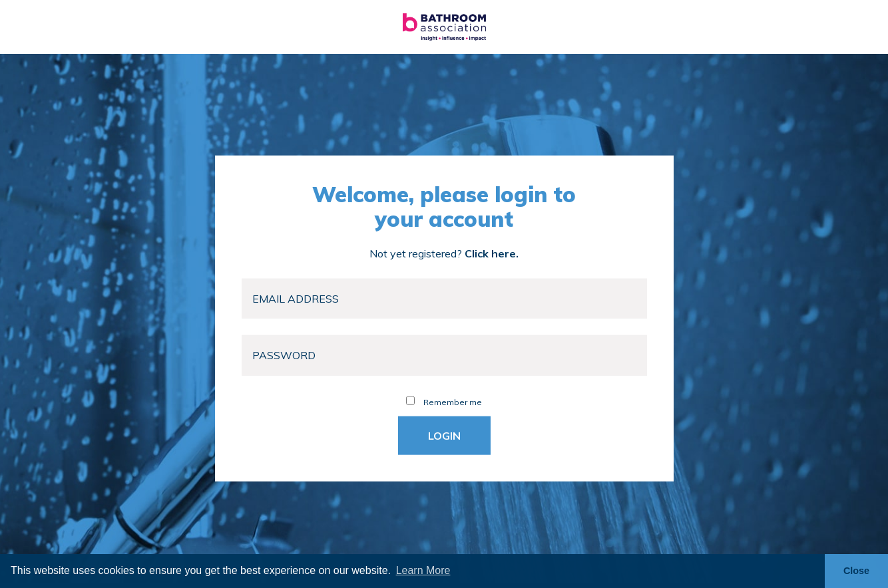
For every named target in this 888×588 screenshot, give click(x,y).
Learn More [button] (423, 570)
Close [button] (856, 571)
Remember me (444, 401)
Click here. (492, 253)
